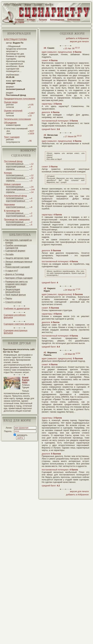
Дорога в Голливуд (15, 274)
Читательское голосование (17, 119)
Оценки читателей (13, 111)
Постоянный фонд (13, 161)
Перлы (9, 298)
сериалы (10, 169)
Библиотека (74, 20)
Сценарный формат (15, 251)
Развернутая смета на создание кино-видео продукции (16, 284)
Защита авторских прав (17, 258)
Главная (19, 20)
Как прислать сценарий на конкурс (18, 241)
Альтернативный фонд (15, 196)
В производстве (12, 211)
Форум (28, 5)
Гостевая (17, 5)
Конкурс (31, 20)
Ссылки (38, 5)
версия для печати (79, 41)
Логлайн (9, 254)
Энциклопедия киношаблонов (13, 291)
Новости (49, 5)
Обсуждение (10, 123)
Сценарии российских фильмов (15, 316)
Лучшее (43, 20)
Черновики (9, 204)
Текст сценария (12, 137)
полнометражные (15, 164)
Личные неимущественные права (19, 263)
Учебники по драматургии (17, 308)
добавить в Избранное (77, 38)
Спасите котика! (13, 302)
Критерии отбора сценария (19, 278)
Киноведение (57, 20)
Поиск (6, 5)
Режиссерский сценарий (17, 267)
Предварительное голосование (20, 99)
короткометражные (16, 166)
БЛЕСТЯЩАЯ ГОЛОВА (15, 39)
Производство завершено (17, 219)
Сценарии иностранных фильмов (15, 332)
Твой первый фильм (15, 295)
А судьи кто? (12, 271)
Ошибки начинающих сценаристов (16, 247)
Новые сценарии (12, 184)
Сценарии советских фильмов (19, 324)
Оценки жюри (11, 102)
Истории (20, 22)
